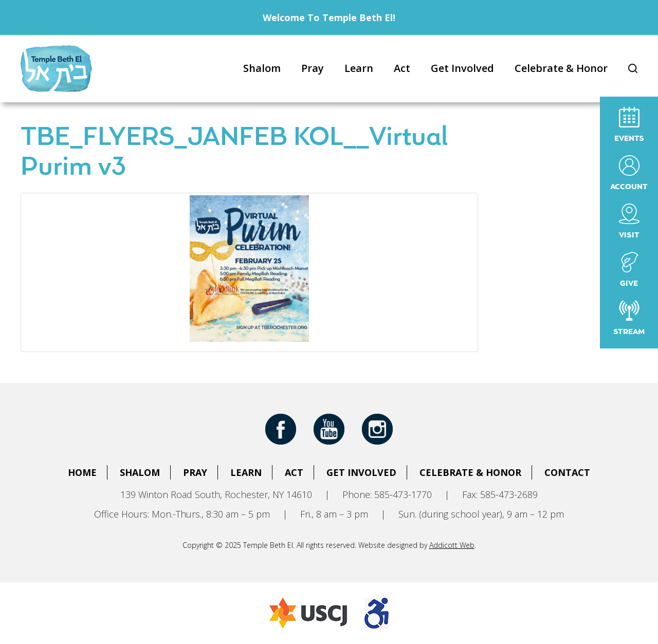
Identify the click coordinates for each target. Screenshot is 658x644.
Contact (567, 472)
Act (402, 68)
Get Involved (462, 68)
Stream (629, 318)
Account (629, 173)
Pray (313, 68)
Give (629, 270)
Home (82, 472)
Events (629, 125)
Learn (359, 68)
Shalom (262, 68)
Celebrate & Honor (561, 68)
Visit (629, 221)
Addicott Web (452, 545)
